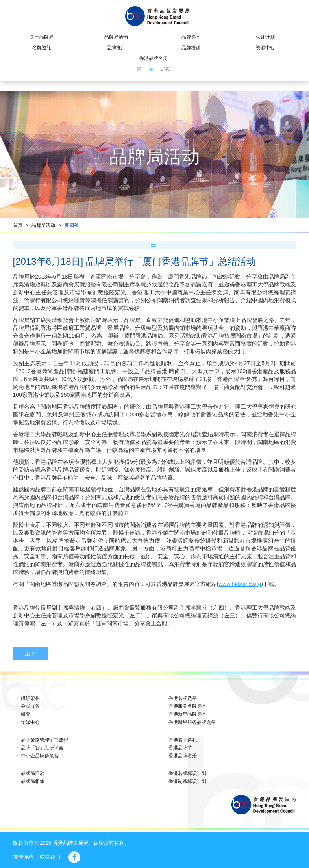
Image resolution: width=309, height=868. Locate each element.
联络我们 (50, 857)
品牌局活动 (116, 37)
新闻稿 (72, 225)
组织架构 (30, 698)
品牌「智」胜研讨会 (42, 748)
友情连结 (23, 857)
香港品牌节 (180, 748)
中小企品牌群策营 (40, 756)
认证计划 (265, 37)
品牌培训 (191, 48)
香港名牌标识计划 (187, 773)
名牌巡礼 (42, 48)
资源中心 (265, 48)
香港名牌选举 (183, 698)
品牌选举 (191, 37)
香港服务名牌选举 (187, 706)
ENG (165, 69)
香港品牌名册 (154, 58)
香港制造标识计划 (187, 781)
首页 (18, 225)
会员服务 (30, 706)
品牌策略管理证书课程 (44, 740)
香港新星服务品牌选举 (192, 722)
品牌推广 (116, 48)
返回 (30, 653)
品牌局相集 (33, 781)
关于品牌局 (42, 37)
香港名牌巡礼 (183, 740)
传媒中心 (30, 722)
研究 (26, 714)
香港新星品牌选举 (187, 714)
